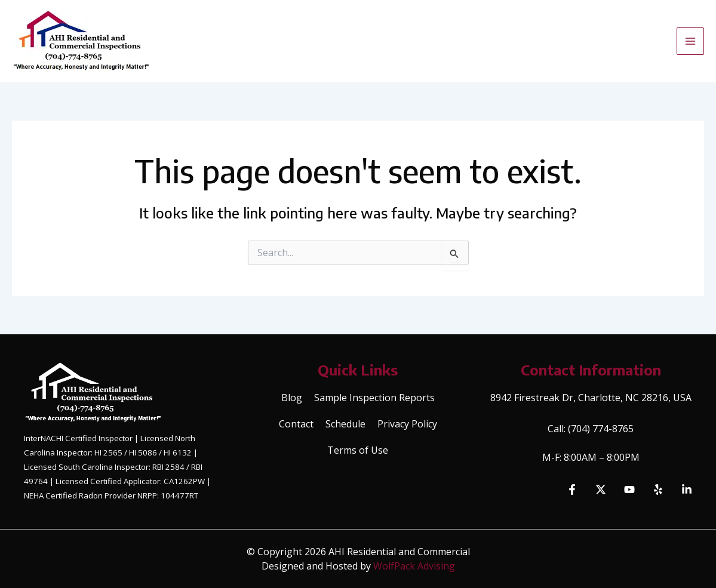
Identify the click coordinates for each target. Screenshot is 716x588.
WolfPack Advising (414, 566)
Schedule (345, 424)
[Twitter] (601, 490)
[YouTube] (629, 490)
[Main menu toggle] (690, 41)
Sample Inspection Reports (374, 398)
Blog (292, 398)
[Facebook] (572, 490)
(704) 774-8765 (601, 429)
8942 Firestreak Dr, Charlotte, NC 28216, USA (591, 398)
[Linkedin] (687, 490)
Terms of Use (358, 450)
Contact (296, 424)
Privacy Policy (407, 424)
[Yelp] (658, 490)
